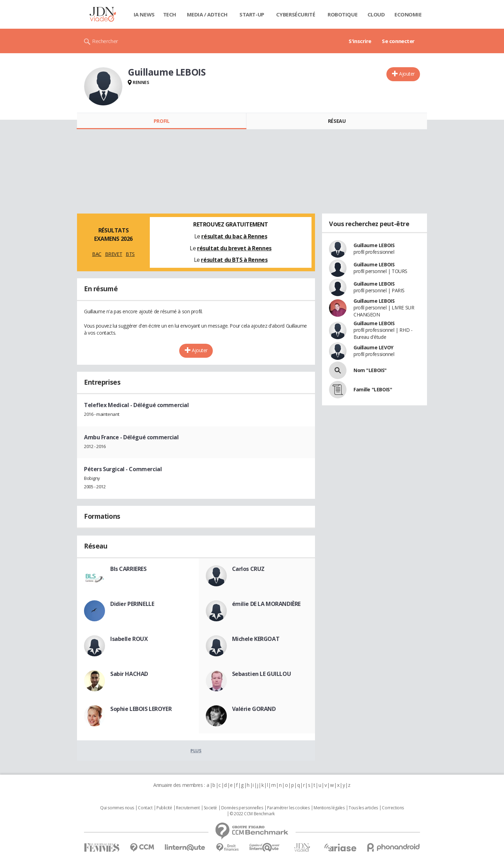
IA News (144, 14)
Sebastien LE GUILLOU (262, 674)
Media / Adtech (207, 14)
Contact (145, 808)
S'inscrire (360, 41)
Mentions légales (329, 808)
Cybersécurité (296, 14)
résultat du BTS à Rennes (234, 260)
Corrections (393, 808)
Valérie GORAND (254, 709)
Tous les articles (363, 808)
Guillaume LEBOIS (374, 245)
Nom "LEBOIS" (370, 370)
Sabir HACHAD (129, 674)
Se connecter (398, 41)
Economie (408, 14)
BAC (97, 254)
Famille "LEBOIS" (373, 389)
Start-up (252, 14)
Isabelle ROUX (129, 639)
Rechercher (105, 41)
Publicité (164, 808)
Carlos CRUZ (248, 569)
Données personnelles (242, 808)
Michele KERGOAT (256, 639)
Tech (170, 14)
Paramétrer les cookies (288, 808)
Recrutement (188, 808)
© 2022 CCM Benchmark (252, 814)
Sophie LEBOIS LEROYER (141, 709)
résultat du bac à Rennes (234, 236)
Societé (210, 808)
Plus (196, 750)
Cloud (376, 14)
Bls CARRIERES (128, 569)
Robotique (342, 14)
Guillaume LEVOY (373, 347)
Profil (162, 121)
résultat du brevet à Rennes (234, 248)
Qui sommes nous (117, 808)
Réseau (337, 121)
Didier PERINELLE (132, 604)
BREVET (114, 254)
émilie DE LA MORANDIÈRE (266, 604)
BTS (130, 254)
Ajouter (407, 74)
